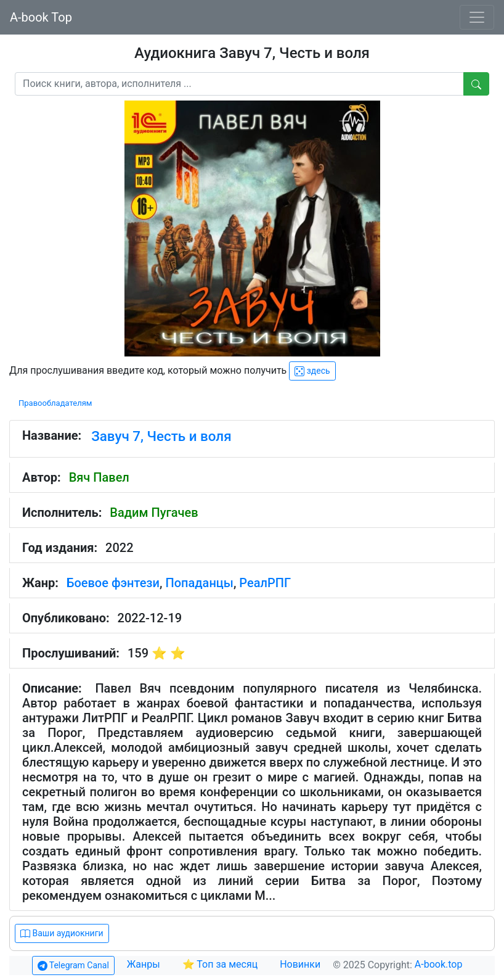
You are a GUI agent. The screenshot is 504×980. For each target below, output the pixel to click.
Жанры (145, 964)
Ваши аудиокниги (62, 933)
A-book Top (41, 17)
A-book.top (439, 964)
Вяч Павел (99, 477)
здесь (312, 371)
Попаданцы (199, 583)
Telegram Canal (73, 966)
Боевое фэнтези (113, 583)
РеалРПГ (265, 583)
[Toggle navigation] (477, 17)
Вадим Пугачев (154, 513)
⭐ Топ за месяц (220, 964)
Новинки (300, 964)
